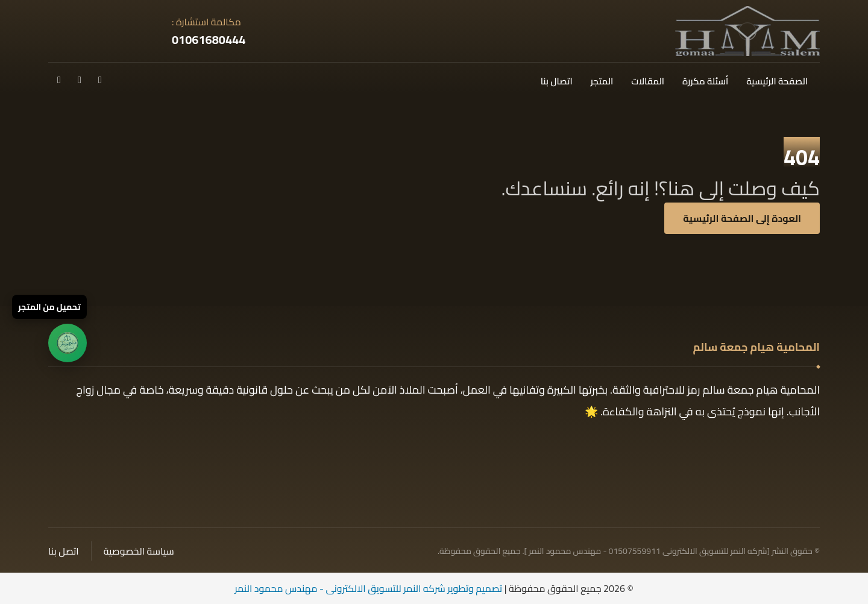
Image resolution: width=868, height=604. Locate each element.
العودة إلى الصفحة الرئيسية (742, 218)
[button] (100, 80)
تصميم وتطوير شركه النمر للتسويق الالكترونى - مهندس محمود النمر (368, 588)
